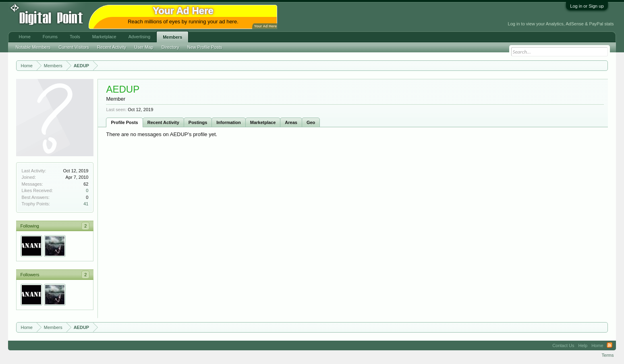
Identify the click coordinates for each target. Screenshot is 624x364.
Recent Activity (163, 122)
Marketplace (263, 122)
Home (24, 37)
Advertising (139, 37)
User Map (144, 47)
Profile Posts (124, 122)
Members (172, 37)
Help (583, 345)
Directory (170, 47)
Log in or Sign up (587, 6)
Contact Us (563, 345)
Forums (50, 37)
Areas (291, 122)
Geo (311, 122)
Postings (198, 122)
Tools (75, 37)
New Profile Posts (205, 47)
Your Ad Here (265, 26)
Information (229, 122)
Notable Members (33, 47)
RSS (609, 345)
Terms (608, 355)
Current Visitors (74, 47)
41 (86, 204)
